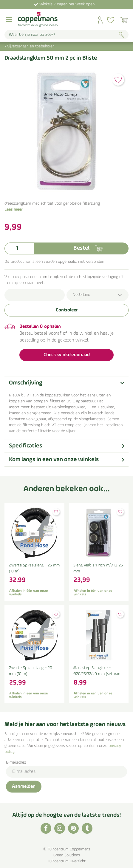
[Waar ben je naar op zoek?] (66, 35)
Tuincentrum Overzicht (67, 861)
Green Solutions (67, 855)
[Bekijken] (124, 20)
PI (73, 828)
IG (60, 828)
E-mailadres (16, 763)
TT (87, 828)
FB (46, 828)
